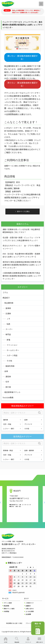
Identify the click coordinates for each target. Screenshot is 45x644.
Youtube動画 (8, 397)
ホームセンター (13, 350)
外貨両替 (6, 611)
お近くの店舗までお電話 (15, 78)
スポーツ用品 (12, 355)
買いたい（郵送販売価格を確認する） (23, 57)
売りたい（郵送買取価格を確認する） (23, 84)
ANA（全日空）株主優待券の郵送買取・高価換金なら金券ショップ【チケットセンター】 (21, 255)
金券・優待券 (29, 450)
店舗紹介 (28, 606)
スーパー (9, 329)
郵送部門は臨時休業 (19, 593)
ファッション (12, 345)
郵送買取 (6, 606)
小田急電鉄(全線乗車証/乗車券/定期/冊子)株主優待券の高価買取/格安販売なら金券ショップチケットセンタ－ (22, 276)
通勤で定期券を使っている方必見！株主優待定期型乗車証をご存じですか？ (21, 231)
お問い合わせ (30, 609)
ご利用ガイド (30, 603)
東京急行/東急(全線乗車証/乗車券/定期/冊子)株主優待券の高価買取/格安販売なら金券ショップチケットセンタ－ (22, 265)
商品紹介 (6, 298)
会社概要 (28, 614)
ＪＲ (8, 319)
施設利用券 (10, 366)
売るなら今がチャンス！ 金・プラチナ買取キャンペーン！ (21, 247)
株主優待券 (9, 303)
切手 (7, 382)
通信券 (8, 376)
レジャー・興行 (9, 429)
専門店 (8, 334)
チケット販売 (8, 603)
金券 (6, 371)
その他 (9, 361)
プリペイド (28, 424)
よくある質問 (30, 611)
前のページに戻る (23, 211)
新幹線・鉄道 (8, 450)
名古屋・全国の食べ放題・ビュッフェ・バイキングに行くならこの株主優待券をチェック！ (21, 239)
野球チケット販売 (9, 609)
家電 (8, 340)
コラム (5, 292)
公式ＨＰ (33, 149)
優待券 (6, 420)
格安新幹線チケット (12, 392)
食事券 (8, 308)
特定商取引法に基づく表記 (14, 623)
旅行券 (8, 387)
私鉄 (8, 324)
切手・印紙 (7, 424)
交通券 (8, 313)
